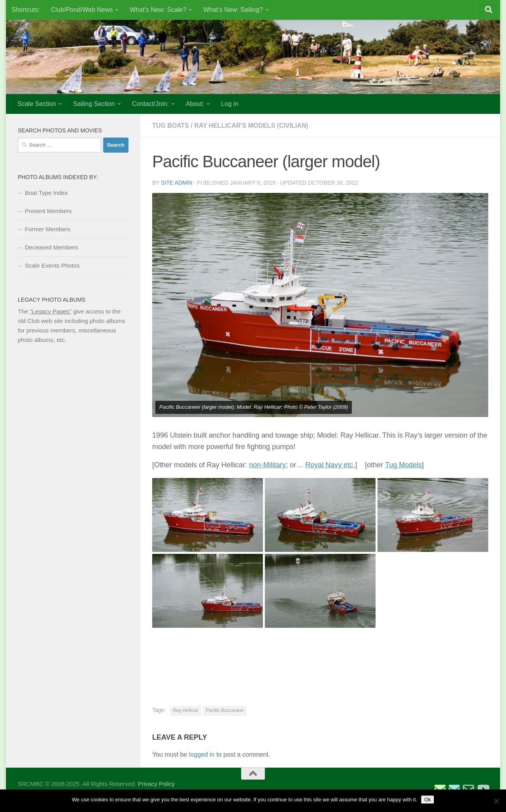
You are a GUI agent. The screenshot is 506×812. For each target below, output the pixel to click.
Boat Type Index (46, 193)
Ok (428, 800)
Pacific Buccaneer (225, 710)
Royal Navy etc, (330, 465)
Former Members (48, 229)
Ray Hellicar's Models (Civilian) (251, 126)
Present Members (48, 211)
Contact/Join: (150, 104)
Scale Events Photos (52, 265)
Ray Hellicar (186, 710)
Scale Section (37, 104)
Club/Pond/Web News (82, 10)
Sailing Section (94, 104)
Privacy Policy (156, 784)
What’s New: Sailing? (233, 10)
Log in (230, 104)
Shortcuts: (26, 10)
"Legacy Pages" (51, 311)
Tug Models (403, 465)
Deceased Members (51, 247)
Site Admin (177, 183)
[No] (496, 801)
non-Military (267, 465)
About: (195, 104)
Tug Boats (171, 126)
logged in (202, 754)
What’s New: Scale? (158, 10)
